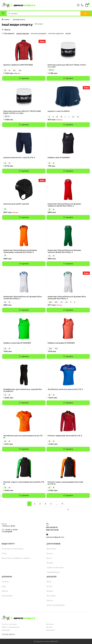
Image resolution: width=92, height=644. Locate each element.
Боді (4, 586)
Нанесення (50, 630)
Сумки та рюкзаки (55, 567)
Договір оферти (8, 634)
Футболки (51, 549)
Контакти (50, 624)
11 (62, 504)
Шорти (50, 553)
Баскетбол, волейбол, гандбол (16, 558)
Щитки (50, 600)
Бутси (49, 558)
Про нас (49, 627)
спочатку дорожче (56, 33)
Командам (6, 630)
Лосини (5, 582)
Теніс (4, 553)
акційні (68, 33)
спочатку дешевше (38, 33)
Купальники (7, 596)
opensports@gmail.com (55, 537)
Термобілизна (53, 572)
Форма (50, 563)
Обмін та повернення (10, 627)
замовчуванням (23, 33)
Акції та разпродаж (56, 605)
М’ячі (49, 582)
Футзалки (51, 596)
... (57, 504)
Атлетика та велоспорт (13, 549)
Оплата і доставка (9, 624)
